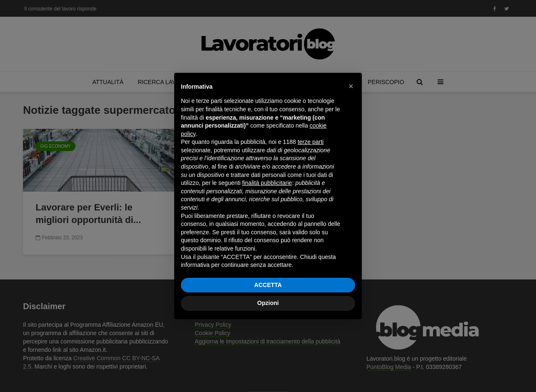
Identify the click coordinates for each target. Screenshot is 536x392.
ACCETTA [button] (268, 285)
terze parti (311, 142)
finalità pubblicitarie (267, 183)
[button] (351, 86)
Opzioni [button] (268, 303)
